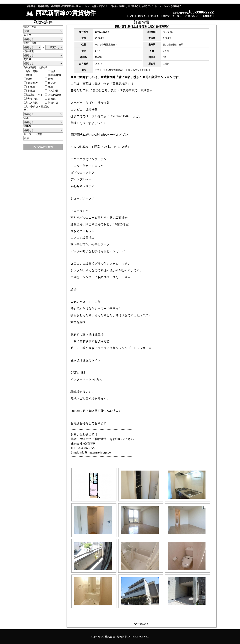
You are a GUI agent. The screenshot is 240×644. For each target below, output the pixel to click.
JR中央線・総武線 (36, 107)
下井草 (30, 87)
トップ (130, 16)
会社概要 (207, 16)
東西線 (50, 99)
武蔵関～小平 (34, 95)
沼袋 (28, 79)
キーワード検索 (33, 134)
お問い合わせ (192, 16)
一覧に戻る (141, 624)
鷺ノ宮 (50, 83)
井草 (49, 87)
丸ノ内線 (31, 103)
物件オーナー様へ (172, 16)
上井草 (30, 91)
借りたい (142, 16)
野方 (49, 79)
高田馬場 (31, 71)
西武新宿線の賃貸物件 (61, 13)
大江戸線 (31, 99)
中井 (28, 75)
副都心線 (52, 103)
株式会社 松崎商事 (116, 637)
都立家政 (31, 83)
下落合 (50, 71)
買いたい (155, 16)
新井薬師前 (53, 75)
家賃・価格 (30, 43)
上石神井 (52, 91)
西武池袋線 (53, 95)
